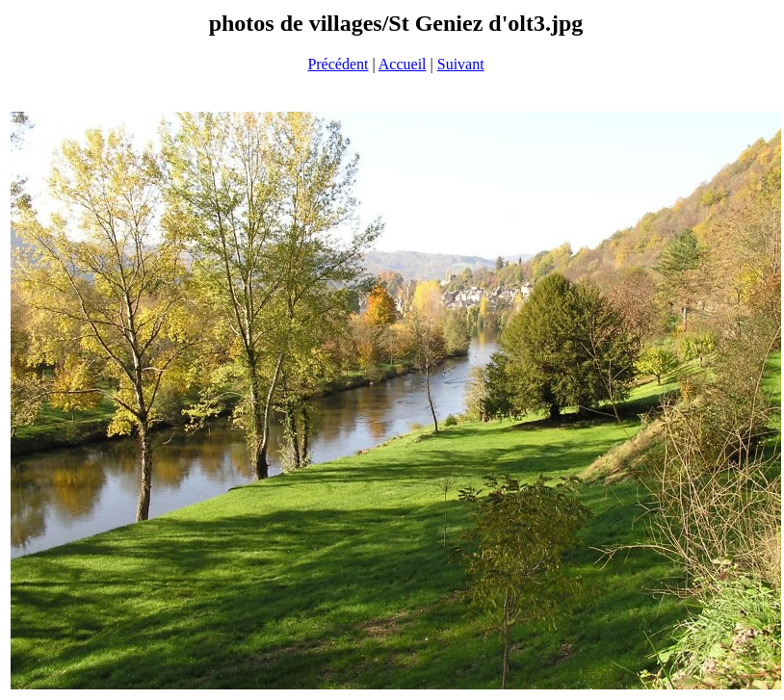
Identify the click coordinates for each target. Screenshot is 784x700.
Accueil (403, 64)
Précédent (338, 64)
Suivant (461, 64)
